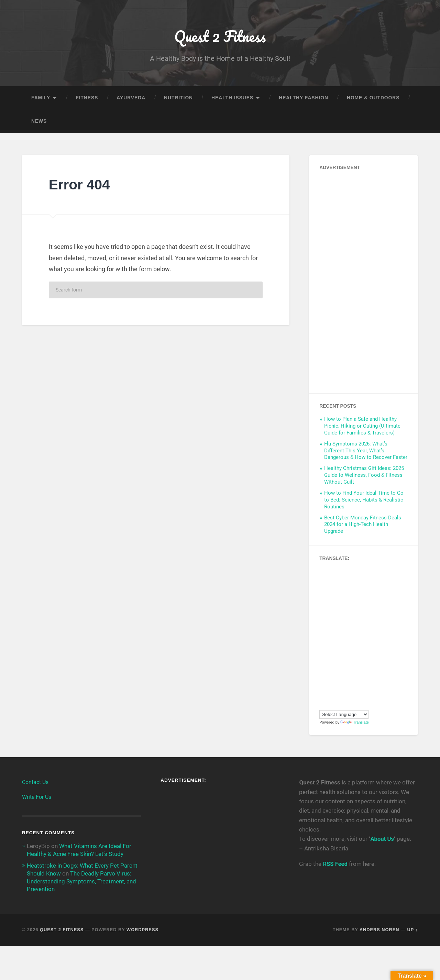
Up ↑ (413, 929)
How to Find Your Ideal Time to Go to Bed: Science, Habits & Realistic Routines (364, 500)
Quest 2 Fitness (220, 36)
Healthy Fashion (304, 98)
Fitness (87, 98)
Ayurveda (131, 98)
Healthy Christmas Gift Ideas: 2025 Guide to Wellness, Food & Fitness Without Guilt (364, 476)
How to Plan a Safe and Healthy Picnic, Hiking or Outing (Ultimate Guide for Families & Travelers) (362, 427)
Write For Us (37, 798)
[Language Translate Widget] (344, 715)
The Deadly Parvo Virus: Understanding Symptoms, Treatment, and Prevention (81, 881)
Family (41, 98)
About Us (382, 839)
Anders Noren (379, 929)
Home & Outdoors (373, 98)
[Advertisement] (364, 280)
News (39, 122)
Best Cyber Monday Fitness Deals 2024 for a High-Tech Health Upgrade (363, 525)
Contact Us (35, 783)
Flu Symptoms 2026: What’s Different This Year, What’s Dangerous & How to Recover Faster (366, 451)
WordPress (142, 929)
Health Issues (232, 98)
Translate (354, 723)
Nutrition (178, 98)
